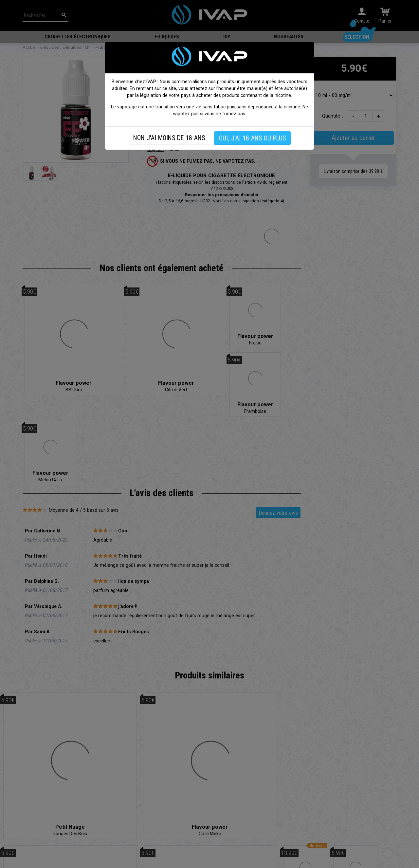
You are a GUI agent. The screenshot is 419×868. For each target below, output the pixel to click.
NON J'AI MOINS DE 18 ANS (169, 138)
